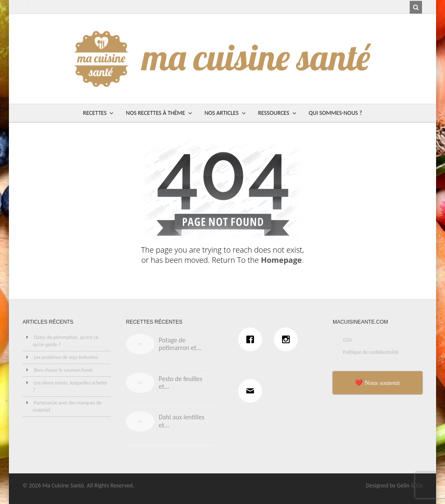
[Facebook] (252, 339)
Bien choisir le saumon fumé (63, 370)
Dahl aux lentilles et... (181, 421)
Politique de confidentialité (371, 352)
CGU (348, 340)
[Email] (252, 391)
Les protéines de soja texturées (66, 357)
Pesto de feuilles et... (181, 383)
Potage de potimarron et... (180, 344)
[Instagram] (288, 339)
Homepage (281, 260)
